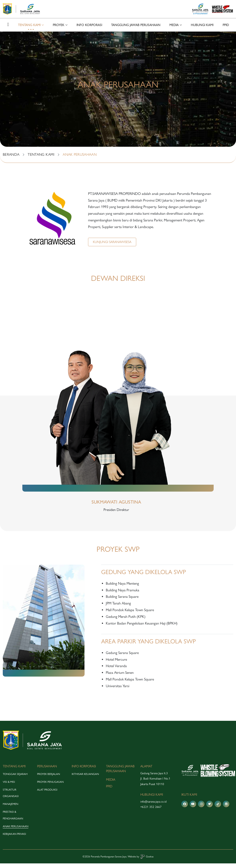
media (111, 784)
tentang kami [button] (29, 30)
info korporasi (89, 30)
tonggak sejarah (15, 779)
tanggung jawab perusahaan (136, 30)
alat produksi (47, 794)
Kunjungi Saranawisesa (112, 246)
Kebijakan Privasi (14, 839)
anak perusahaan (16, 831)
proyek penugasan (50, 786)
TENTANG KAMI (41, 159)
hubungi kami (202, 30)
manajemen (10, 809)
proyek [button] (59, 30)
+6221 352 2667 (151, 811)
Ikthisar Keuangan (85, 779)
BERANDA (11, 159)
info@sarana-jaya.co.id (153, 806)
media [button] (174, 30)
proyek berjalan (49, 779)
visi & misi (9, 786)
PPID (226, 30)
